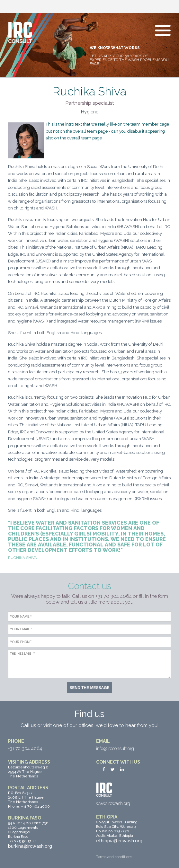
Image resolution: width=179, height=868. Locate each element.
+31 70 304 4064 (25, 748)
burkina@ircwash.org (30, 846)
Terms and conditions (114, 857)
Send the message (89, 688)
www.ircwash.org (113, 803)
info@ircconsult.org (115, 748)
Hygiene (90, 112)
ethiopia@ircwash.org (119, 841)
